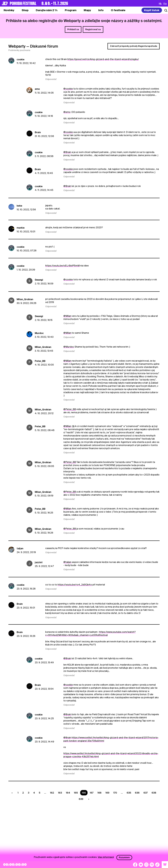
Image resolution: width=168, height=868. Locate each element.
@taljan (67, 562)
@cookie (68, 89)
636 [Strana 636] (137, 793)
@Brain (67, 152)
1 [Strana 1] (18, 793)
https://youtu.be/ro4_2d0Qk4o (75, 585)
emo (37, 89)
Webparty (17, 46)
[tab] (25, 10)
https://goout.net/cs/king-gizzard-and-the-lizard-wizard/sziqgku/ (103, 59)
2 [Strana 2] (23, 793)
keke (19, 206)
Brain (38, 132)
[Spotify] (152, 865)
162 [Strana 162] (52, 793)
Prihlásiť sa (73, 29)
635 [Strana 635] (129, 793)
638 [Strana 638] (154, 793)
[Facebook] (135, 865)
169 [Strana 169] (107, 793)
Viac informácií (106, 857)
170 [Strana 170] (115, 793)
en (165, 4)
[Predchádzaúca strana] (13, 793)
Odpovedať (51, 79)
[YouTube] (141, 865)
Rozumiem (124, 857)
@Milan (67, 316)
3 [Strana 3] (29, 793)
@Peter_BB (70, 409)
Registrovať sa (93, 29)
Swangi (39, 280)
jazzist (39, 562)
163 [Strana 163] (60, 793)
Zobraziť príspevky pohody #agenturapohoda (134, 46)
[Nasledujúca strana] (88, 799)
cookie (21, 59)
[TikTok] (157, 865)
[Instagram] (146, 865)
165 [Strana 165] (76, 793)
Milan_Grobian (25, 299)
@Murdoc (69, 347)
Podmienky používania (19, 50)
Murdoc (39, 333)
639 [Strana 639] (81, 799)
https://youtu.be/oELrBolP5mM (62, 266)
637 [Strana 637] (146, 793)
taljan (20, 548)
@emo (67, 112)
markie (21, 228)
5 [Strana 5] (40, 793)
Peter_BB (40, 361)
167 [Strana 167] (92, 793)
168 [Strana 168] (99, 793)
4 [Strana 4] (34, 793)
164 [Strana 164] (68, 793)
